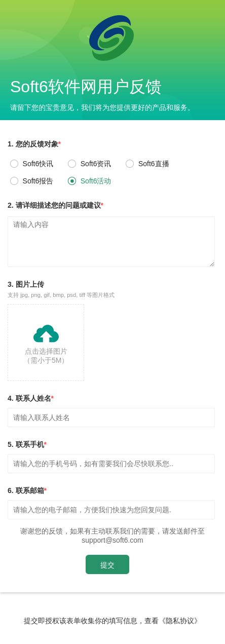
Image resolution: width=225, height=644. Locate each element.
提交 (107, 565)
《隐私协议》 (180, 621)
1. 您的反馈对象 (34, 144)
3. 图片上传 (61, 290)
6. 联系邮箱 (27, 490)
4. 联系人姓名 (31, 398)
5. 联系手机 (27, 444)
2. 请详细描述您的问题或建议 (55, 205)
